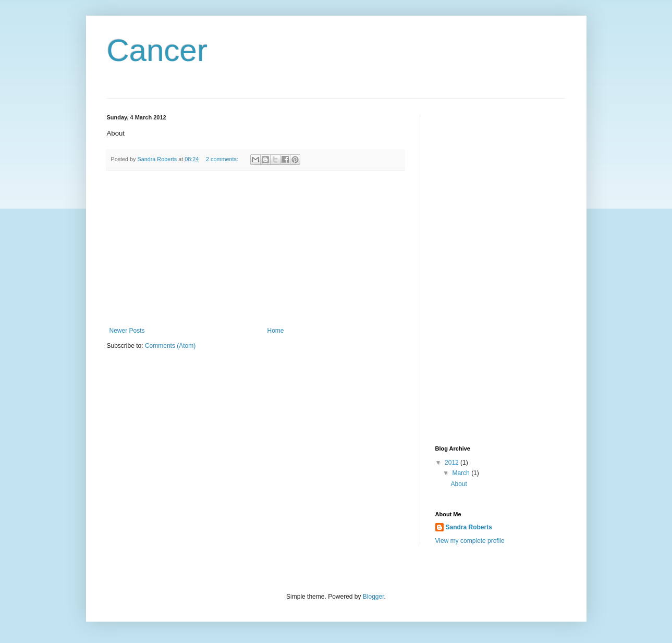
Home (276, 331)
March (462, 473)
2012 (453, 463)
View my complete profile (470, 541)
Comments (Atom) (170, 346)
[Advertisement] (255, 249)
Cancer (157, 50)
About (459, 484)
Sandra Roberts (469, 527)
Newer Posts (127, 331)
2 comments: (223, 159)
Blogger (374, 597)
